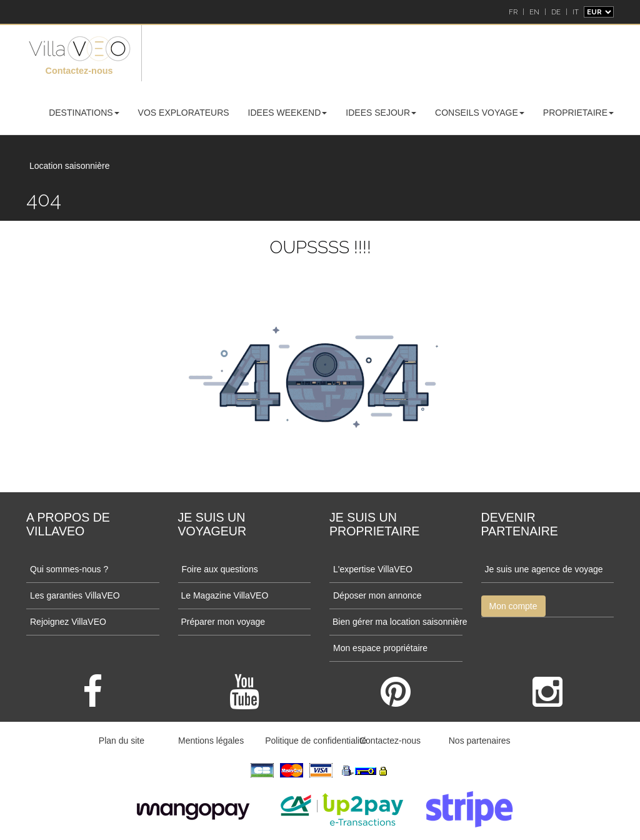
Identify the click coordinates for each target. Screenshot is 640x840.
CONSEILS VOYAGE (480, 113)
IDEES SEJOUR (381, 113)
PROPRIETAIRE (578, 113)
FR (513, 12)
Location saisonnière (69, 166)
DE (556, 12)
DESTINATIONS (84, 113)
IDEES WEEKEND (288, 113)
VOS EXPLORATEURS (184, 113)
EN (534, 12)
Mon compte (513, 606)
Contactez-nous (79, 71)
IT (576, 12)
